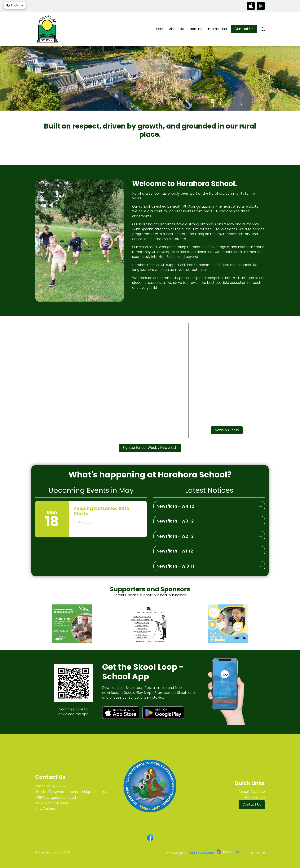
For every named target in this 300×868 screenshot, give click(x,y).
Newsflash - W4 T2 (175, 506)
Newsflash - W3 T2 (175, 521)
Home (159, 29)
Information (217, 29)
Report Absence (252, 792)
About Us (176, 29)
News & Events (227, 430)
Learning (196, 29)
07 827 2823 (57, 786)
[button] (15, 5)
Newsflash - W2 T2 (175, 536)
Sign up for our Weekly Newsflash (150, 448)
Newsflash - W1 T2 (175, 551)
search (263, 29)
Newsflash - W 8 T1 (175, 566)
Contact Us (244, 29)
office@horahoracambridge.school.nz (76, 792)
